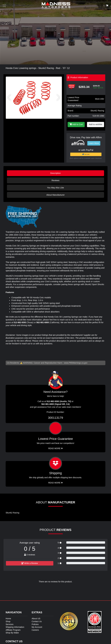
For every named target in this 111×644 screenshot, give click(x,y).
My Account (37, 627)
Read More (56, 448)
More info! (100, 99)
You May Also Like (55, 188)
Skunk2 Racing (97, 111)
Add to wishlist (96, 124)
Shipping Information (15, 627)
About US (36, 619)
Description (55, 173)
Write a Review (30, 563)
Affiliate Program (13, 630)
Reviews (55, 180)
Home (8, 619)
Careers (35, 630)
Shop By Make (12, 633)
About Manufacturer (55, 195)
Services (10, 624)
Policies (35, 624)
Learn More (94, 143)
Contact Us (37, 621)
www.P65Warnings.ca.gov (76, 363)
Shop (8, 621)
